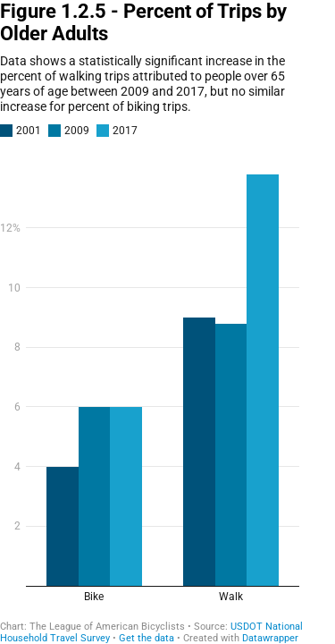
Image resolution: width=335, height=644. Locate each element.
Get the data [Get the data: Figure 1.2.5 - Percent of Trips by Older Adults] (147, 638)
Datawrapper (270, 638)
